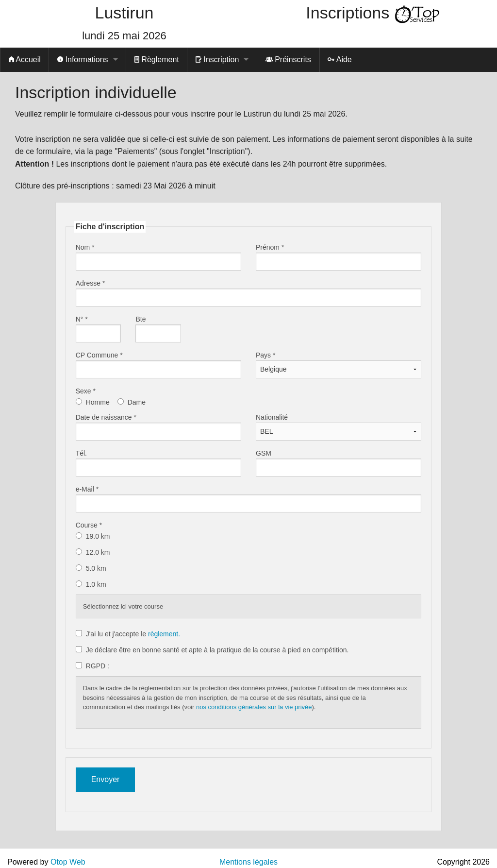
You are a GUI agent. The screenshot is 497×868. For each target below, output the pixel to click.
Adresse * (91, 283)
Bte (141, 319)
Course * (89, 525)
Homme (98, 402)
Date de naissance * (106, 417)
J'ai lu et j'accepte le (133, 634)
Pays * (265, 355)
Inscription (217, 60)
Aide (340, 60)
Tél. (81, 453)
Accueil (25, 60)
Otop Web (68, 862)
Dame (137, 402)
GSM (264, 453)
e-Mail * (87, 489)
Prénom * (270, 247)
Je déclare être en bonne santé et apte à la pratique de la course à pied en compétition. (217, 650)
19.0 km (99, 536)
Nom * (85, 247)
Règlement (157, 60)
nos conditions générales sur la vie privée (254, 707)
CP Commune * (99, 355)
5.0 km (97, 568)
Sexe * (86, 391)
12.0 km (99, 552)
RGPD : (98, 666)
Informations (83, 60)
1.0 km (97, 584)
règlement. (164, 634)
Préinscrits (288, 60)
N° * (82, 319)
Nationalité (272, 417)
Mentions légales (248, 862)
